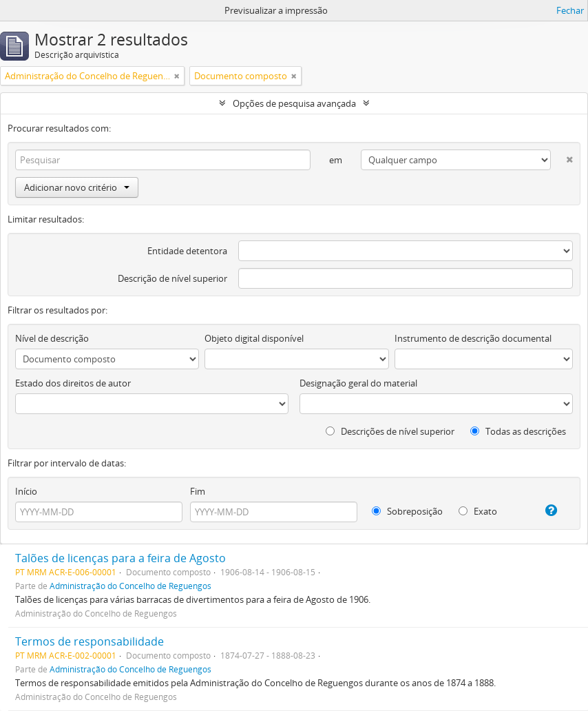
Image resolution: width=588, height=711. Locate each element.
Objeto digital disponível (254, 338)
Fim (198, 491)
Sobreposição (407, 511)
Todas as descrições (518, 431)
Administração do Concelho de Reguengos (130, 586)
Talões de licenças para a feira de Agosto (120, 558)
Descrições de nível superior (390, 431)
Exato (478, 511)
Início (26, 491)
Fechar (570, 10)
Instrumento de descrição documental (473, 338)
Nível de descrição (52, 338)
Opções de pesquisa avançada (294, 103)
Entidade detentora (187, 251)
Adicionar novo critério (77, 187)
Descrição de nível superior (172, 278)
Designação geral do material (358, 383)
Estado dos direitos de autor (73, 383)
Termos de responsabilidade (90, 641)
